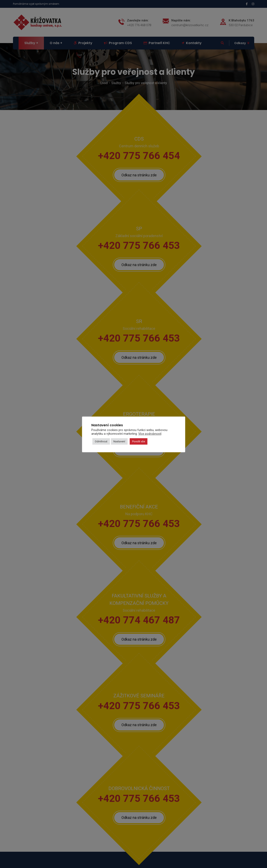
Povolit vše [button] (139, 441)
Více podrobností (150, 434)
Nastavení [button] (119, 441)
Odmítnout (101, 441)
